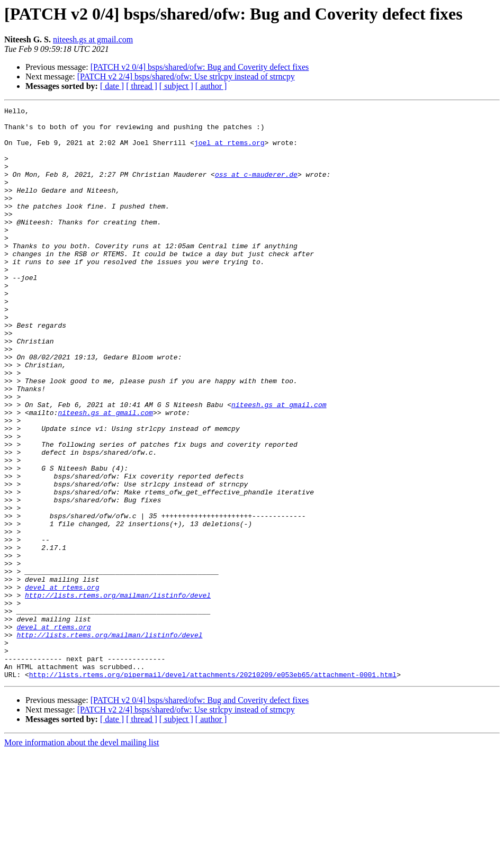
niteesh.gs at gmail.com (93, 39)
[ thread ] (142, 86)
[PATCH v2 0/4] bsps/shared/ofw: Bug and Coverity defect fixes (200, 67)
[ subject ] (176, 86)
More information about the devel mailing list (82, 857)
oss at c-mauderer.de (256, 188)
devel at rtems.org (62, 684)
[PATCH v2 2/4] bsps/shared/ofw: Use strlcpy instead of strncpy (186, 76)
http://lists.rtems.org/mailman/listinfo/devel (118, 693)
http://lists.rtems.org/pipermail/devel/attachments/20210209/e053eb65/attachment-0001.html (213, 789)
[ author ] (211, 86)
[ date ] (112, 86)
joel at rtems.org (229, 150)
